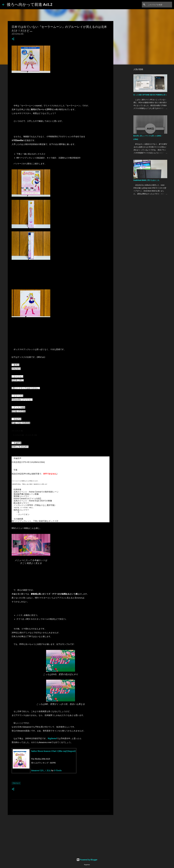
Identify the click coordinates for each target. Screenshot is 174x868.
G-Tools (58, 770)
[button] (13, 39)
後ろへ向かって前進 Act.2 (30, 4)
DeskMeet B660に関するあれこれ (146, 180)
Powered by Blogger (87, 860)
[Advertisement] (61, 835)
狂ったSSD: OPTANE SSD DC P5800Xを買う (150, 95)
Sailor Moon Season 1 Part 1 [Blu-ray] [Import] (53, 751)
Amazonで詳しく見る (41, 770)
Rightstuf (52, 738)
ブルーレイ (16, 783)
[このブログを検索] (159, 5)
